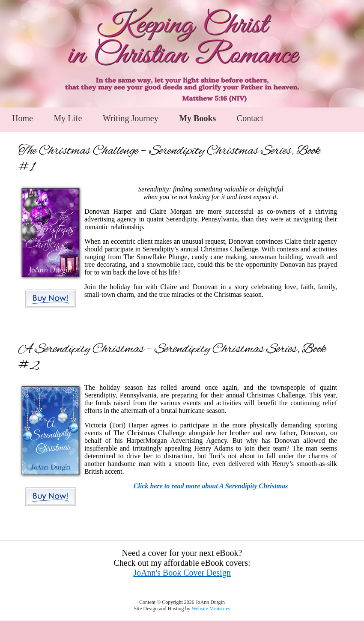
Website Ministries (211, 609)
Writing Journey (131, 118)
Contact (250, 118)
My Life (68, 118)
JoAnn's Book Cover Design (182, 573)
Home (22, 118)
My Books (197, 118)
